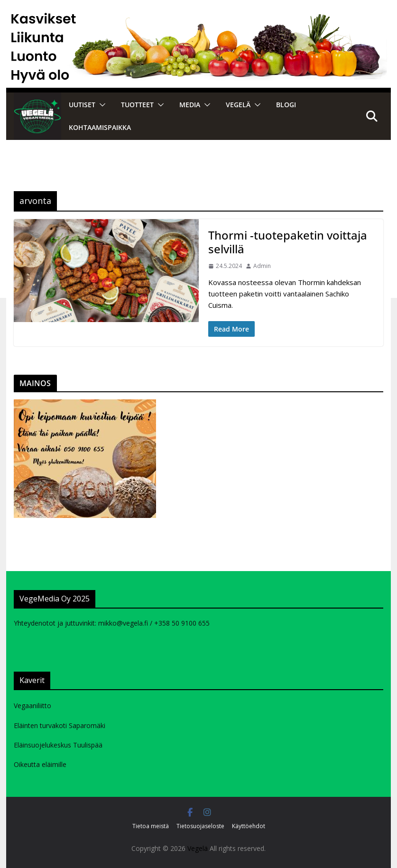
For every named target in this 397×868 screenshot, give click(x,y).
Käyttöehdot (249, 826)
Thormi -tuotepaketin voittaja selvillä (288, 242)
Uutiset (82, 105)
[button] (101, 105)
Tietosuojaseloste (200, 826)
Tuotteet (137, 105)
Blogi (286, 105)
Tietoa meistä (151, 826)
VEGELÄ (238, 105)
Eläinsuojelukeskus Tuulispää (58, 745)
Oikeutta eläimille (40, 764)
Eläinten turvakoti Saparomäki (60, 725)
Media (190, 105)
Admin (262, 266)
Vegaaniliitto (32, 706)
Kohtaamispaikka (100, 127)
